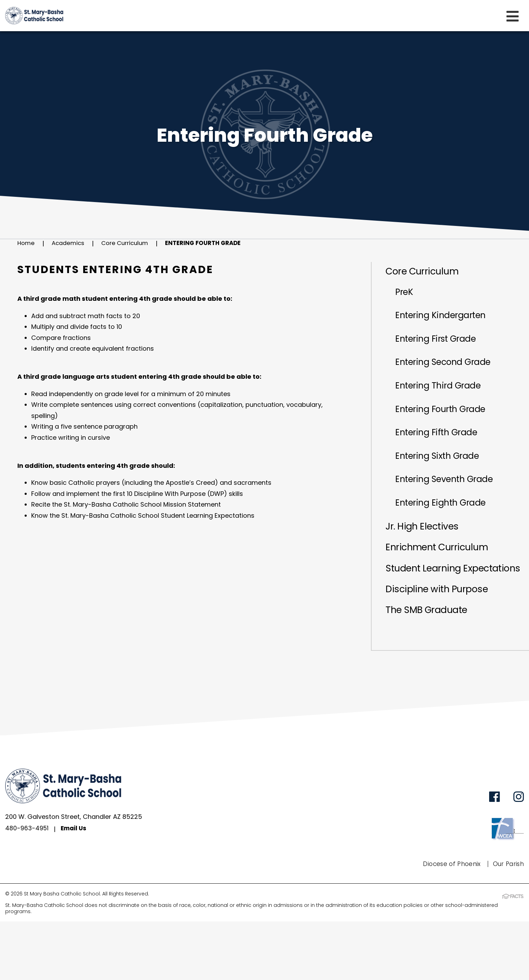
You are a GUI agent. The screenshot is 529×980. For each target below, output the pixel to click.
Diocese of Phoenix (449, 923)
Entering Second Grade (451, 377)
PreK (408, 295)
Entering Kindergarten (448, 322)
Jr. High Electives (426, 565)
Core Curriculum (130, 243)
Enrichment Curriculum (443, 588)
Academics (70, 243)
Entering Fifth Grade (443, 458)
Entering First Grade (443, 349)
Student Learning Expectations (427, 616)
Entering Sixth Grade (444, 485)
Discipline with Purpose (442, 645)
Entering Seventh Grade (453, 512)
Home (27, 243)
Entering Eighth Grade (448, 539)
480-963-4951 (27, 888)
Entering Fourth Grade (214, 243)
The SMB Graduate (431, 668)
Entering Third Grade (445, 404)
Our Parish (507, 923)
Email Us (75, 888)
